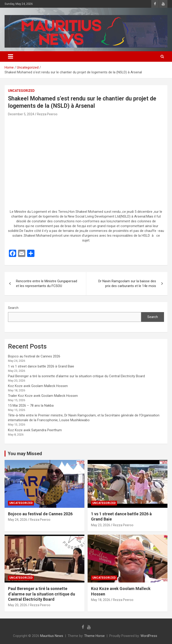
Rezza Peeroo (47, 114)
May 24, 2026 (18, 520)
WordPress (149, 636)
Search (13, 308)
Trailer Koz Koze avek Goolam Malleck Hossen (43, 396)
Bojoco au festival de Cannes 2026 (34, 356)
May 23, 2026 (101, 525)
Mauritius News (52, 636)
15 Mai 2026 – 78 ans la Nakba (31, 405)
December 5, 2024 (21, 114)
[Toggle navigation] (10, 56)
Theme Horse (94, 636)
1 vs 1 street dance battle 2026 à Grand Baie (41, 366)
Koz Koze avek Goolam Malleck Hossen (38, 386)
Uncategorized (21, 91)
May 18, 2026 (101, 600)
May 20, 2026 (18, 605)
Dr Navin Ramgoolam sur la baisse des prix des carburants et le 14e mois (127, 284)
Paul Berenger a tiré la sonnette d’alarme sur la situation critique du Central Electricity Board (76, 376)
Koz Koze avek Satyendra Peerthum (35, 430)
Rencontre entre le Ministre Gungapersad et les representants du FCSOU (47, 284)
